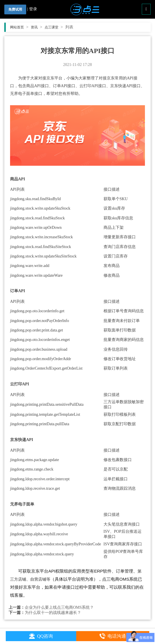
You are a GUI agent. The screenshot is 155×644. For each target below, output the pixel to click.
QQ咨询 (41, 636)
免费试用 (15, 9)
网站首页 (19, 27)
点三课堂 (54, 27)
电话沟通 (113, 636)
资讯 (37, 27)
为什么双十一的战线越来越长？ (53, 613)
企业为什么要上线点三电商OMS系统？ (59, 607)
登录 (33, 9)
